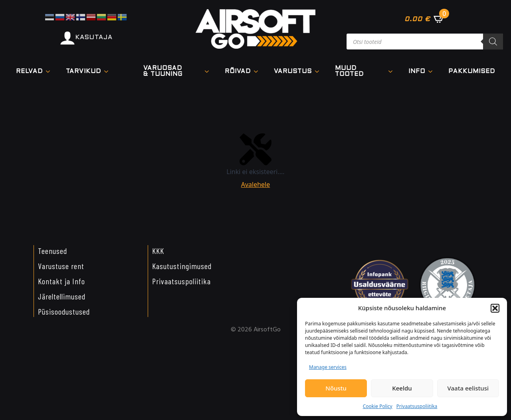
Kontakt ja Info (61, 281)
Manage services (328, 367)
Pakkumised (472, 71)
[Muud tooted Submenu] (393, 71)
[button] (495, 308)
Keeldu (402, 388)
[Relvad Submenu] (50, 72)
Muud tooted (349, 71)
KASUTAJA (94, 37)
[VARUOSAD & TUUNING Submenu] (209, 71)
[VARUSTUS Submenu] (319, 72)
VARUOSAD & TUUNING (163, 71)
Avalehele (256, 184)
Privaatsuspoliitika (417, 406)
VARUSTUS (293, 71)
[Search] (493, 42)
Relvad (29, 71)
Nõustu (336, 388)
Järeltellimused (62, 296)
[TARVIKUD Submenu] (109, 72)
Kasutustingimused (182, 266)
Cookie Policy (378, 406)
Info (417, 71)
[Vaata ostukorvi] (425, 19)
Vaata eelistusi (468, 388)
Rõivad (238, 71)
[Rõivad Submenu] (258, 72)
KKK (158, 251)
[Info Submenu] (433, 72)
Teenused (52, 251)
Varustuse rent (61, 266)
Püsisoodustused (64, 311)
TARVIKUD (83, 71)
